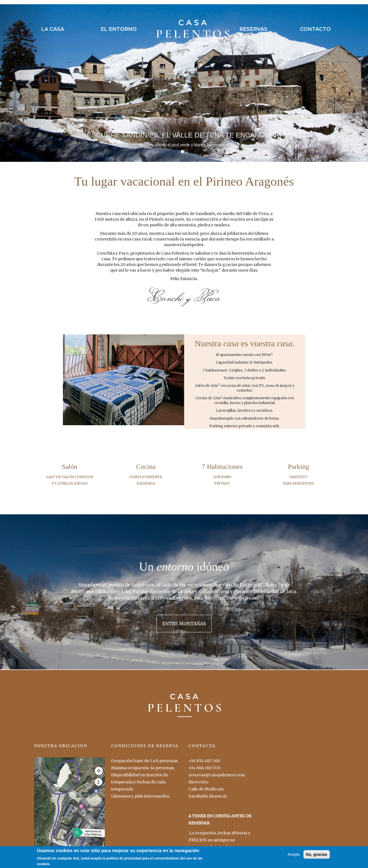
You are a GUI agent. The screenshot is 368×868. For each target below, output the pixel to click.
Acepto (294, 857)
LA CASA (53, 29)
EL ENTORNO (119, 29)
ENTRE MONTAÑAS (184, 624)
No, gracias (317, 857)
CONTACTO (315, 29)
